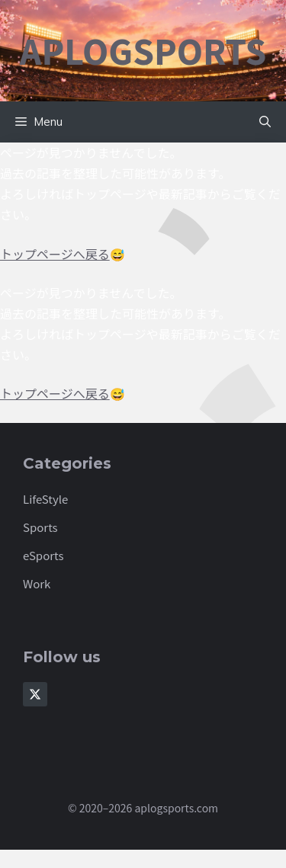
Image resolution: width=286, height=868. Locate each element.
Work (37, 583)
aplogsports (143, 50)
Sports (40, 527)
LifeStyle (45, 499)
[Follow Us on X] (35, 694)
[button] (265, 122)
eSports (43, 555)
